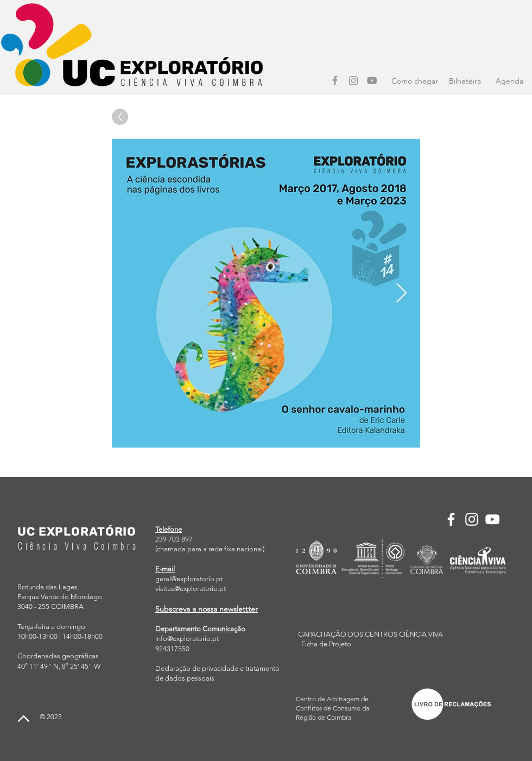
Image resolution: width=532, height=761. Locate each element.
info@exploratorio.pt (187, 639)
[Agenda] (509, 81)
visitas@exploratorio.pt (191, 589)
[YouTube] (372, 80)
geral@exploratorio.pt (189, 579)
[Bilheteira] (465, 81)
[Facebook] (335, 80)
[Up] (120, 117)
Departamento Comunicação (200, 629)
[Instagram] (353, 80)
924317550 (172, 649)
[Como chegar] (415, 81)
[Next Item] (401, 294)
